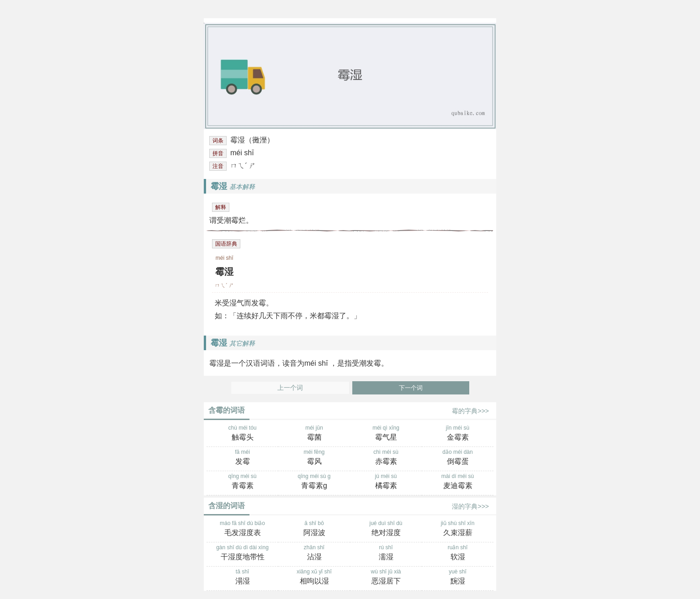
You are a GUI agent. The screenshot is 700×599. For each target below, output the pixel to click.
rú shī (386, 553)
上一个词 (290, 388)
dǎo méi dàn (458, 458)
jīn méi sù (458, 434)
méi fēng (314, 458)
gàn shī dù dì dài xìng (242, 553)
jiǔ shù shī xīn (458, 529)
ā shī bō (314, 529)
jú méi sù (386, 482)
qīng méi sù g (314, 482)
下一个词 (411, 388)
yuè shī (458, 578)
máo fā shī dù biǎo (242, 529)
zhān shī (314, 553)
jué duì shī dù (386, 529)
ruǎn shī (458, 553)
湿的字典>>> (470, 506)
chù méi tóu (242, 434)
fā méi (242, 458)
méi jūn (314, 434)
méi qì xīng (386, 434)
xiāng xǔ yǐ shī (314, 578)
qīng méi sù (242, 482)
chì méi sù (386, 458)
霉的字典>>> (470, 411)
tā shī (242, 578)
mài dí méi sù (458, 482)
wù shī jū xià (386, 578)
